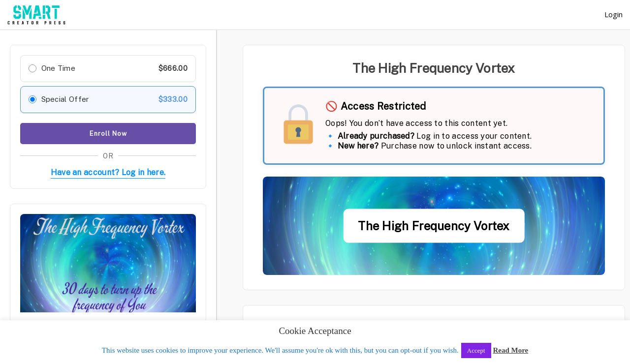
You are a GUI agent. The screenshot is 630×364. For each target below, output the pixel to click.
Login (614, 14)
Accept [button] (476, 350)
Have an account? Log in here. (108, 172)
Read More (510, 350)
